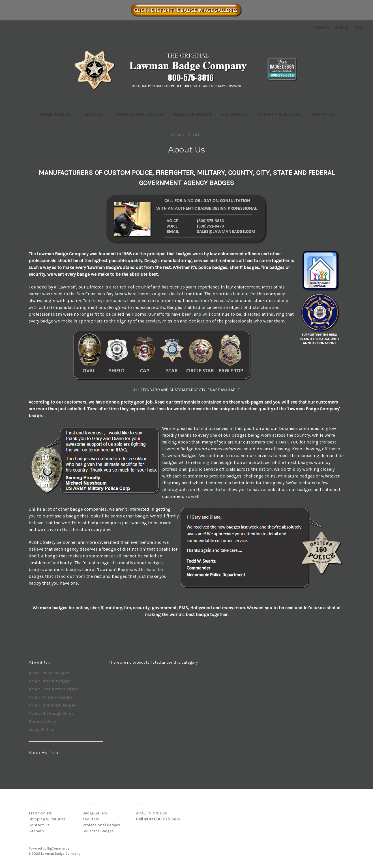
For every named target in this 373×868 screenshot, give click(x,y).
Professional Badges (140, 114)
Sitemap (36, 831)
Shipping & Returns (280, 114)
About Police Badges (49, 673)
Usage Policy (41, 729)
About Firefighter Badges (54, 689)
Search (321, 27)
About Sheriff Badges (50, 681)
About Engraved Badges (52, 705)
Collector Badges (192, 114)
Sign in (342, 27)
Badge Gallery (57, 114)
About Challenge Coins (51, 713)
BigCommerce (58, 848)
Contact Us (322, 114)
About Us (96, 114)
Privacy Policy (42, 721)
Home (176, 135)
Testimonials (234, 114)
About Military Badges (51, 697)
